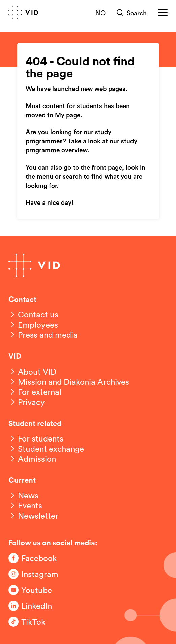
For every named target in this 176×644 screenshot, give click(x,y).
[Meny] (163, 13)
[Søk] (132, 13)
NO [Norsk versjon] (100, 13)
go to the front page (93, 168)
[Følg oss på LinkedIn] (35, 606)
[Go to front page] (23, 13)
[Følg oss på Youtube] (35, 590)
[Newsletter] (33, 516)
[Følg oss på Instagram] (35, 574)
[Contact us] (33, 314)
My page (68, 115)
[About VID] (32, 372)
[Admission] (32, 459)
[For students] (36, 438)
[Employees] (33, 325)
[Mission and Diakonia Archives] (69, 382)
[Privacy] (27, 402)
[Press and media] (43, 335)
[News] (23, 495)
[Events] (25, 505)
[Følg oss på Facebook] (35, 558)
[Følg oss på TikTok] (35, 622)
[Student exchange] (46, 449)
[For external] (35, 392)
